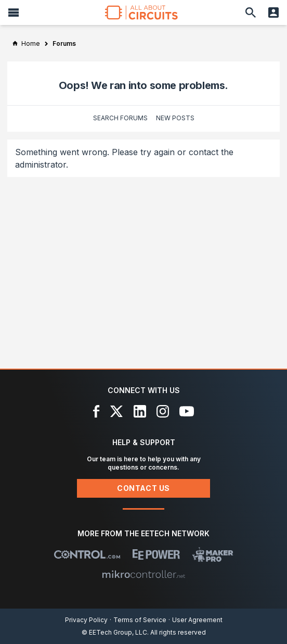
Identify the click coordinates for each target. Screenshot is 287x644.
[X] (117, 411)
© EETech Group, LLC (114, 632)
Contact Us (143, 488)
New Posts (175, 118)
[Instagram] (163, 411)
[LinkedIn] (140, 411)
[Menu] (14, 12)
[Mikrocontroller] (143, 574)
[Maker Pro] (213, 554)
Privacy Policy (86, 620)
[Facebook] (96, 411)
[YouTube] (187, 411)
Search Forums (120, 118)
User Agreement (197, 620)
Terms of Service (140, 620)
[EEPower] (156, 554)
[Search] (251, 12)
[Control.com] (87, 554)
